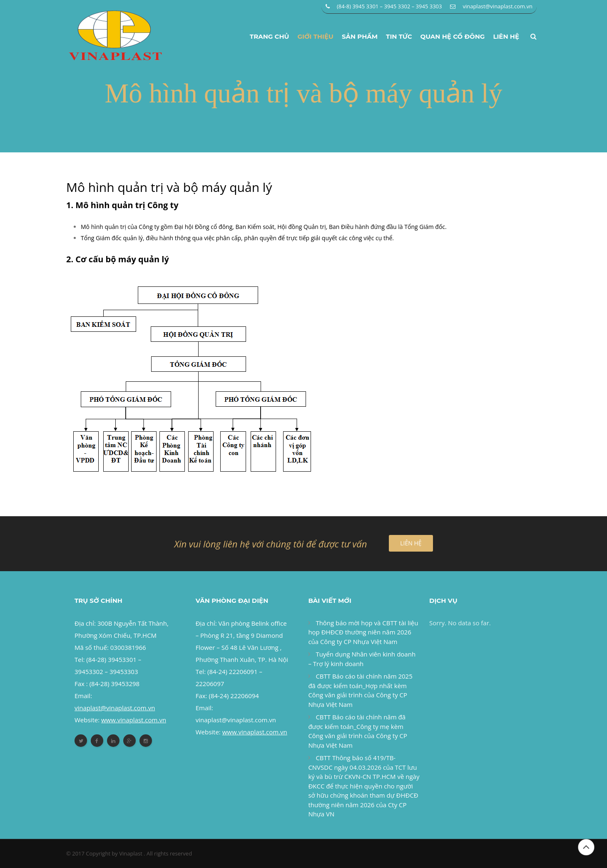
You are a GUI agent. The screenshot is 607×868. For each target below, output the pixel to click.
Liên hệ (506, 36)
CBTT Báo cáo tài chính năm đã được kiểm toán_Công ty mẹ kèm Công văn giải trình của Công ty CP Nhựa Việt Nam (358, 731)
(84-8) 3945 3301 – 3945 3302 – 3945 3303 (389, 6)
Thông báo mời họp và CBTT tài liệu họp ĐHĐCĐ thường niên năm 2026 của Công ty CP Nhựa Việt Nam (363, 632)
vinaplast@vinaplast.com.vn (498, 6)
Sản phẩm (360, 36)
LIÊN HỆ (411, 543)
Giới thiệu (315, 36)
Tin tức (399, 36)
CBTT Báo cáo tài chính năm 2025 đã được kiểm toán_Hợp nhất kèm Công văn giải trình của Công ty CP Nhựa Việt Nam (360, 690)
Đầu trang (586, 847)
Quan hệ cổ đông (453, 36)
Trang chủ (270, 36)
